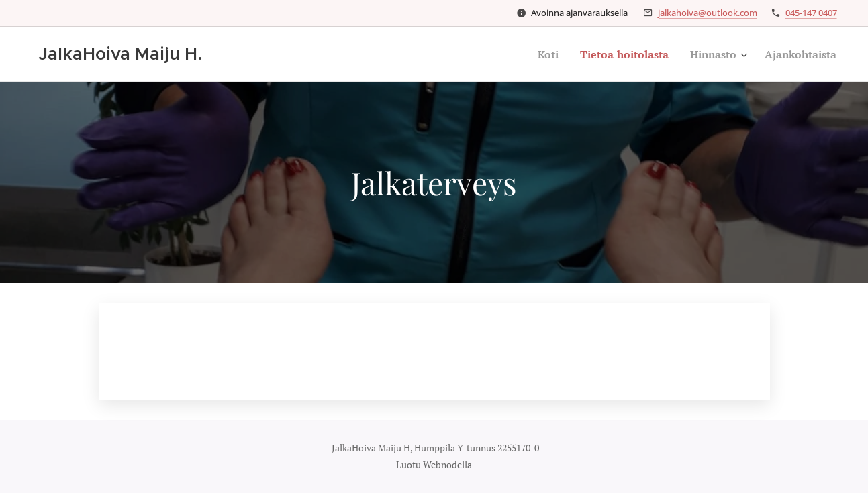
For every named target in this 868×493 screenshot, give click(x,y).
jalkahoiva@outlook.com (708, 13)
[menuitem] (531, 54)
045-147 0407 (811, 13)
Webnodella (447, 464)
